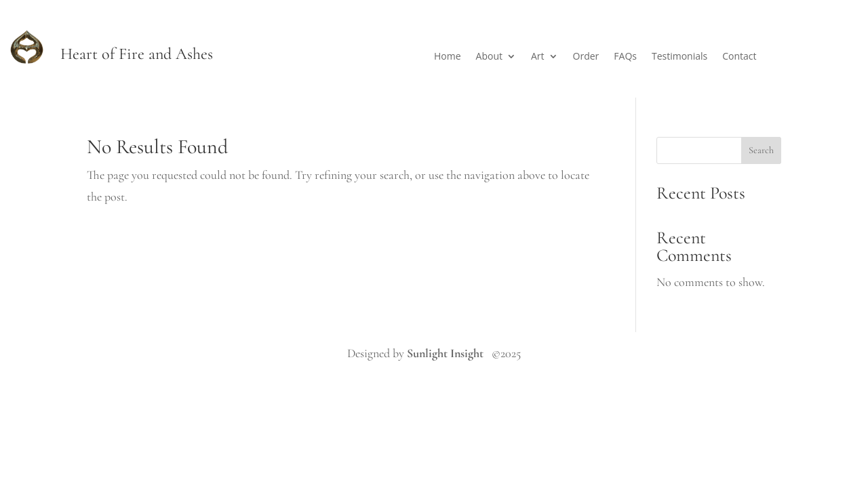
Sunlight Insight (445, 353)
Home (448, 57)
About (489, 57)
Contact (739, 57)
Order (586, 57)
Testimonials (679, 57)
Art (538, 57)
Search (761, 150)
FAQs (625, 57)
